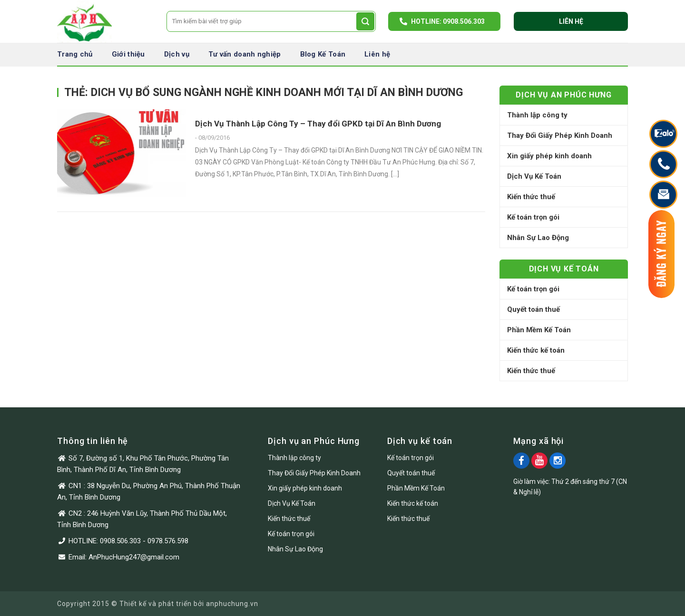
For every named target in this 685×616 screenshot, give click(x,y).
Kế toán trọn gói (533, 217)
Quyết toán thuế (533, 309)
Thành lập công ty (537, 115)
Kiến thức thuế (531, 197)
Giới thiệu (128, 54)
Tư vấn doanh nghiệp (245, 54)
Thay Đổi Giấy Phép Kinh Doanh (560, 135)
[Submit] (365, 21)
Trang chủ (75, 54)
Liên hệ (571, 21)
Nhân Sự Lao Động (538, 238)
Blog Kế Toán (323, 54)
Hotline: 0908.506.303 (448, 21)
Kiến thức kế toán (536, 350)
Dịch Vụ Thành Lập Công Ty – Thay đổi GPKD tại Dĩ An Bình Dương (318, 124)
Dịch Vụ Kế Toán (534, 176)
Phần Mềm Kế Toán (539, 330)
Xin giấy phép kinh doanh (549, 156)
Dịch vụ (177, 54)
